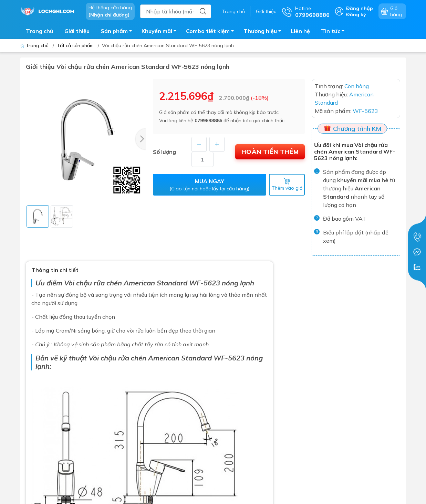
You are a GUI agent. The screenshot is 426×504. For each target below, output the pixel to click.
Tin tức (335, 32)
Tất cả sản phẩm (75, 45)
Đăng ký (356, 14)
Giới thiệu (266, 11)
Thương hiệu (264, 32)
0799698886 (208, 120)
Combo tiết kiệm (212, 32)
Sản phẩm (118, 32)
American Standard (181, 358)
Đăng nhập (360, 8)
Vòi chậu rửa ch (89, 283)
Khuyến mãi (161, 32)
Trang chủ (233, 11)
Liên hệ (300, 31)
